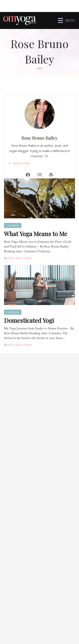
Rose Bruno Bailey (39, 147)
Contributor (13, 225)
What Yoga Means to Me (36, 234)
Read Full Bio (22, 173)
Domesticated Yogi (29, 320)
